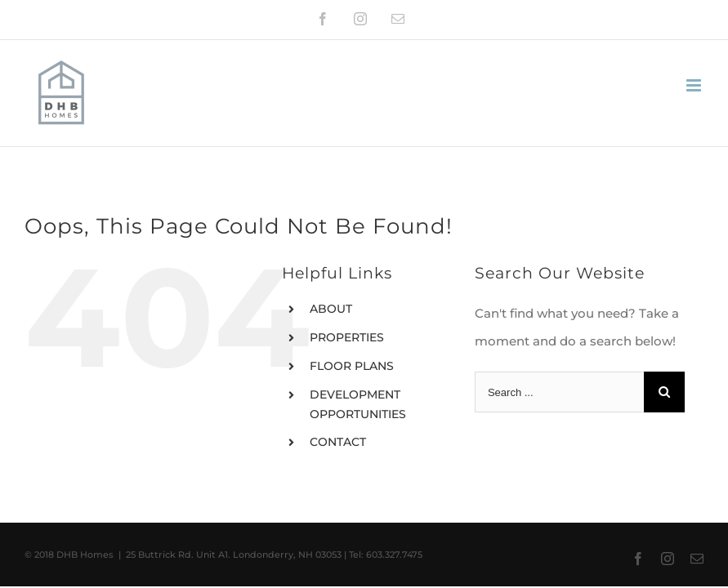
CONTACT (338, 442)
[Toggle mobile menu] (695, 85)
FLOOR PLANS (352, 366)
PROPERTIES (347, 337)
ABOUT (331, 309)
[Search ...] (559, 392)
